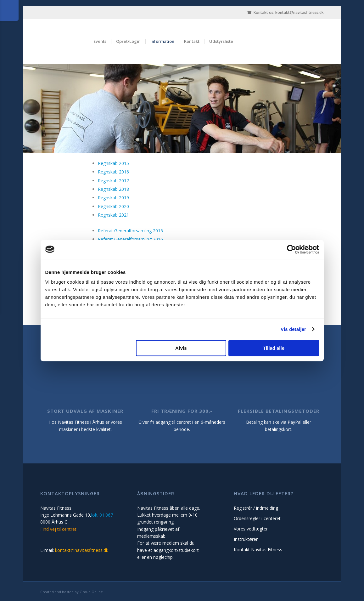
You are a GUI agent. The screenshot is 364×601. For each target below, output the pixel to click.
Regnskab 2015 (113, 163)
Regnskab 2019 (113, 198)
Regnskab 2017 (113, 181)
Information (162, 41)
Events (100, 41)
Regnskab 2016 (113, 172)
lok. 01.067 (102, 515)
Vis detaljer (293, 329)
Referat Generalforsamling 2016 (130, 239)
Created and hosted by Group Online (72, 592)
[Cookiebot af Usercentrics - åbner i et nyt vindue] (291, 249)
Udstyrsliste (221, 41)
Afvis (181, 348)
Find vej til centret (58, 529)
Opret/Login (128, 41)
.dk (321, 12)
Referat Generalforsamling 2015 (130, 231)
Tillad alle (274, 348)
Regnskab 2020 (113, 206)
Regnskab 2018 (113, 189)
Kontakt (192, 41)
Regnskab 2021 (113, 215)
